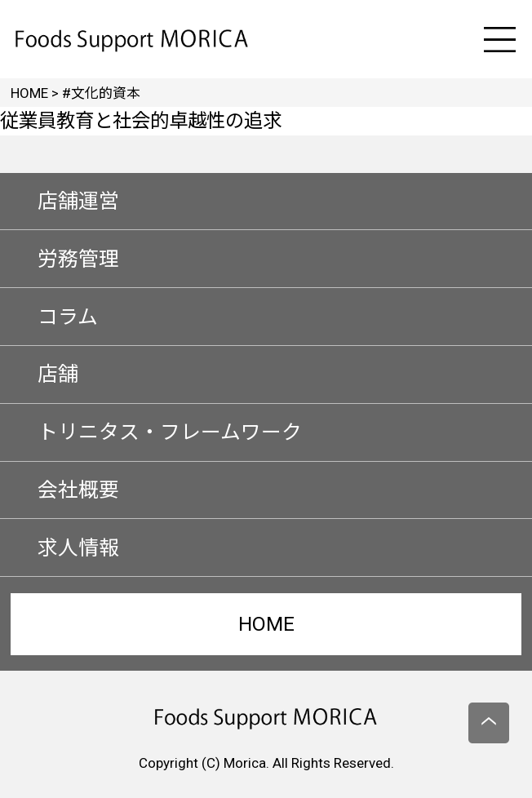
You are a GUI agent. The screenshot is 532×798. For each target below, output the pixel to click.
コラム (68, 317)
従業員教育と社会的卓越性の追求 (141, 121)
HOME (266, 624)
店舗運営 (78, 201)
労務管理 (78, 259)
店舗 (58, 374)
